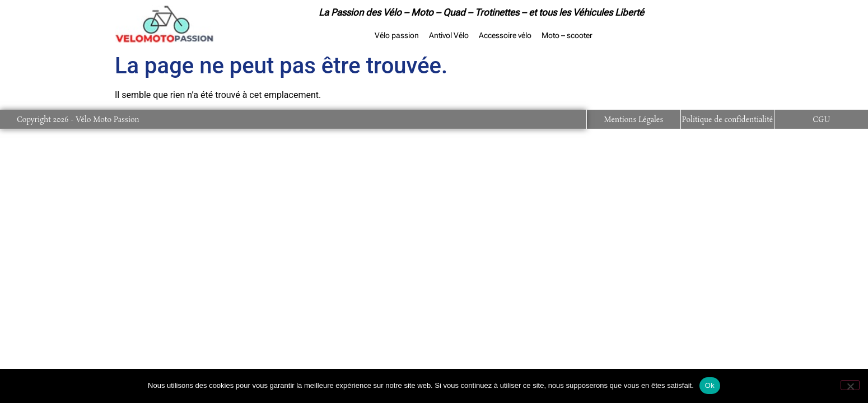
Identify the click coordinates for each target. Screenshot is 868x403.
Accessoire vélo (505, 35)
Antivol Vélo (449, 35)
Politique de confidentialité (728, 120)
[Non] (850, 385)
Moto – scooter (567, 35)
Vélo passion (397, 35)
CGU (821, 120)
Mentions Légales (633, 120)
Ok (710, 385)
